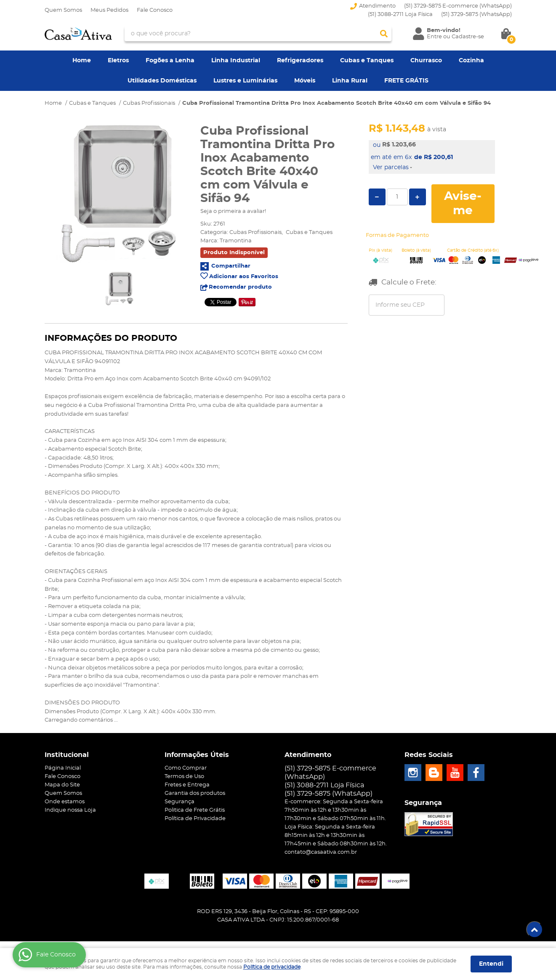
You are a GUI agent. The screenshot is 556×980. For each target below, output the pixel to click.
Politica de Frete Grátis (195, 810)
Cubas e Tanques (367, 61)
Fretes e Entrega (187, 785)
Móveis (305, 81)
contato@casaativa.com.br (321, 852)
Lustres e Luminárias (245, 81)
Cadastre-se (468, 37)
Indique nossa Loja (70, 810)
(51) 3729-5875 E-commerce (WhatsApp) (458, 6)
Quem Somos (63, 10)
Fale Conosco (155, 10)
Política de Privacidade (195, 819)
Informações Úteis (197, 755)
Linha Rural (350, 81)
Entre (434, 37)
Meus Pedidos (109, 10)
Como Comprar (186, 768)
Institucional (67, 755)
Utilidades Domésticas (162, 81)
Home (82, 61)
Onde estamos (65, 802)
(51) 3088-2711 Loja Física (400, 15)
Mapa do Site (62, 785)
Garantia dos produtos (195, 793)
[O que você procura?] (384, 34)
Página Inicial (63, 768)
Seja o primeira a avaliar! (233, 211)
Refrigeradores (300, 61)
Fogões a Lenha (170, 61)
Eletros (118, 61)
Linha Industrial (236, 61)
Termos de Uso (184, 777)
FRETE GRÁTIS (406, 81)
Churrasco (426, 61)
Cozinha (471, 61)
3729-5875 (476, 15)
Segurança (180, 802)
